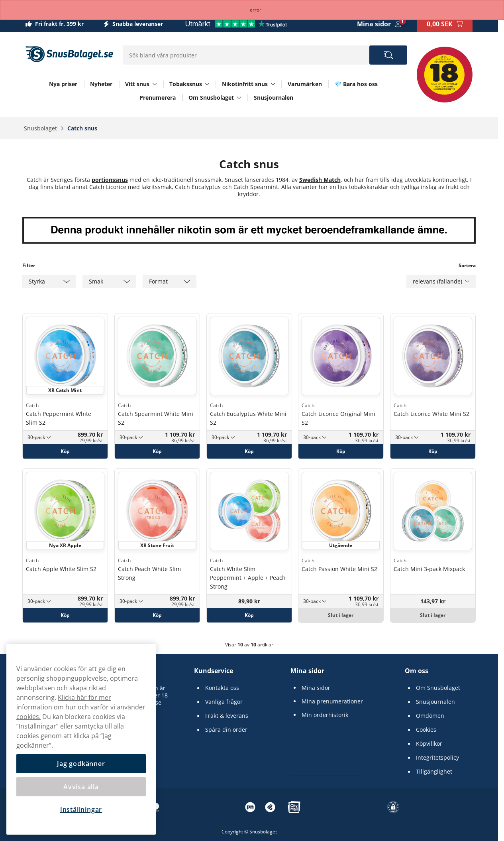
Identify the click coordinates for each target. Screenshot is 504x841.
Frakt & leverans (227, 716)
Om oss (417, 671)
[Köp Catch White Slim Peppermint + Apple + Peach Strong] (249, 615)
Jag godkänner (81, 764)
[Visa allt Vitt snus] (155, 84)
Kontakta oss (222, 688)
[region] (81, 739)
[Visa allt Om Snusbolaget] (239, 98)
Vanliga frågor (224, 702)
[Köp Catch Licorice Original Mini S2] (341, 451)
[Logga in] (379, 24)
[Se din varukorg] (445, 24)
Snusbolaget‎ (41, 128)
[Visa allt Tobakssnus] (207, 84)
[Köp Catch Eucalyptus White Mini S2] (249, 451)
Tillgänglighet (434, 772)
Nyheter (101, 84)
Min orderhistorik (325, 715)
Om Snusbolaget (211, 98)
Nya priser (63, 84)
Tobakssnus (186, 84)
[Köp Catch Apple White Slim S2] (65, 615)
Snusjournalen (274, 97)
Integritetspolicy (437, 758)
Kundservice (214, 671)
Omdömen (430, 716)
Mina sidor (307, 671)
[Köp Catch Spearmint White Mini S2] (157, 451)
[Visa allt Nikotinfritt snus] (273, 84)
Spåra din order (226, 730)
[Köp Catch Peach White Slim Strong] (157, 615)
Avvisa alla (81, 787)
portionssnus (110, 180)
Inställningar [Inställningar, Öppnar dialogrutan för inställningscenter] (81, 809)
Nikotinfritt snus (245, 84)
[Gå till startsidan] (69, 54)
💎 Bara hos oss (356, 84)
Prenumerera (158, 97)
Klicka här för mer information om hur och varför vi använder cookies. (81, 707)
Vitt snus (137, 84)
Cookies (426, 730)
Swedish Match (320, 180)
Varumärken (305, 84)
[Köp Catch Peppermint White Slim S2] (65, 451)
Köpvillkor (429, 744)
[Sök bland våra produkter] (388, 55)
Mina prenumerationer (332, 701)
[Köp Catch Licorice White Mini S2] (433, 451)
